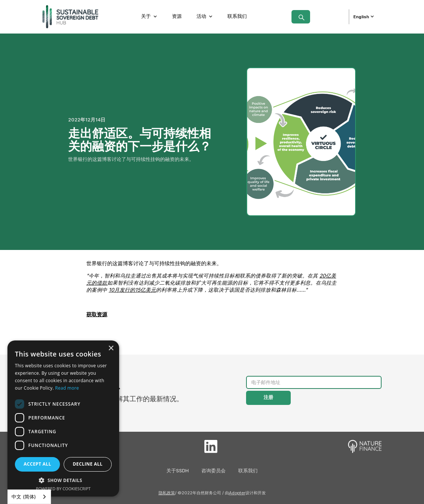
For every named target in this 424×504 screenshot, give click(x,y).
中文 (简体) (24, 497)
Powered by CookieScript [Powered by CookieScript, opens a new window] (63, 489)
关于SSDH (178, 471)
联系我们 (237, 16)
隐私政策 (167, 493)
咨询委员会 (213, 471)
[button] (149, 17)
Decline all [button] (88, 464)
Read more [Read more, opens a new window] (67, 388)
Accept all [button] (38, 464)
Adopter (237, 493)
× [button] (111, 348)
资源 (177, 16)
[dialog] (63, 419)
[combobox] (29, 497)
